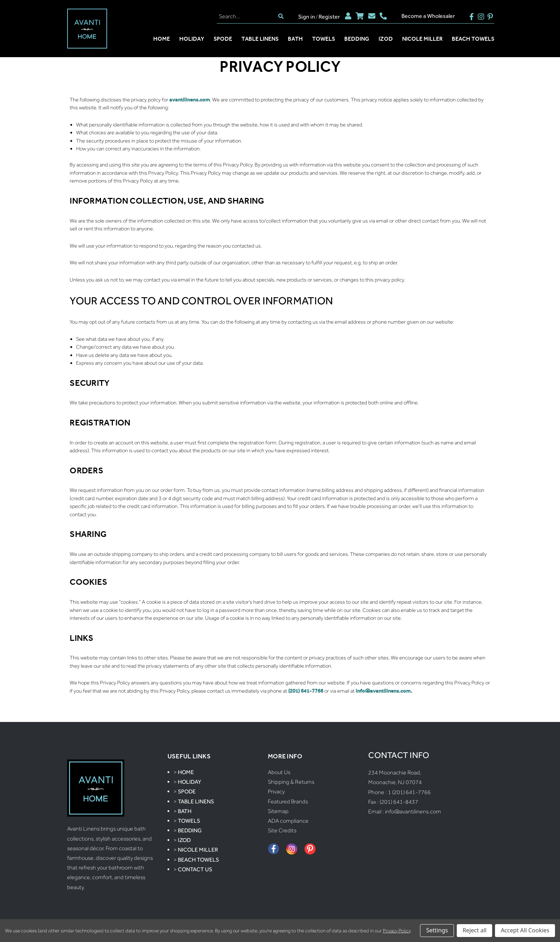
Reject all (474, 930)
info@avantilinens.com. (384, 691)
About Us (279, 772)
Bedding (357, 39)
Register (329, 17)
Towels (324, 39)
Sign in (307, 17)
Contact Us (195, 869)
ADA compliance (288, 821)
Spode (223, 39)
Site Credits (282, 830)
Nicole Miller (422, 39)
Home (162, 39)
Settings (437, 930)
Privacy (276, 791)
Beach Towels (473, 39)
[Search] (246, 16)
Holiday (192, 39)
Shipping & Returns (291, 782)
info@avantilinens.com (413, 811)
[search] (281, 16)
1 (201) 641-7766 (409, 792)
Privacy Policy (397, 931)
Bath (295, 39)
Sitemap (278, 811)
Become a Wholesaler (428, 16)
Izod (386, 39)
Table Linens (260, 39)
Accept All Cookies (525, 930)
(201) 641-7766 (306, 691)
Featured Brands (288, 801)
